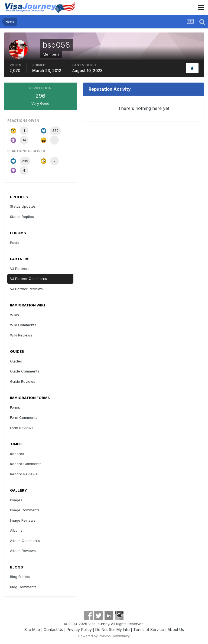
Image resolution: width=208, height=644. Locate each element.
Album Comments (25, 541)
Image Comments (25, 510)
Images (16, 500)
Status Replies (22, 217)
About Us (176, 630)
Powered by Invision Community (104, 636)
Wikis (14, 315)
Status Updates (23, 206)
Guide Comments (25, 371)
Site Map (32, 630)
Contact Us (53, 630)
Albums (16, 530)
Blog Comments (23, 587)
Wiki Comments (23, 325)
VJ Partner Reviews (26, 289)
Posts (15, 243)
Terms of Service (149, 630)
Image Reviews (23, 520)
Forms (15, 407)
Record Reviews (24, 474)
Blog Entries (20, 577)
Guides (16, 361)
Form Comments (24, 417)
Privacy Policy (79, 630)
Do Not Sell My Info (113, 630)
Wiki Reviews (21, 335)
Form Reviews (22, 428)
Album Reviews (23, 551)
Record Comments (26, 464)
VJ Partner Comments (28, 279)
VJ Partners (20, 269)
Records (17, 454)
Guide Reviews (23, 381)
